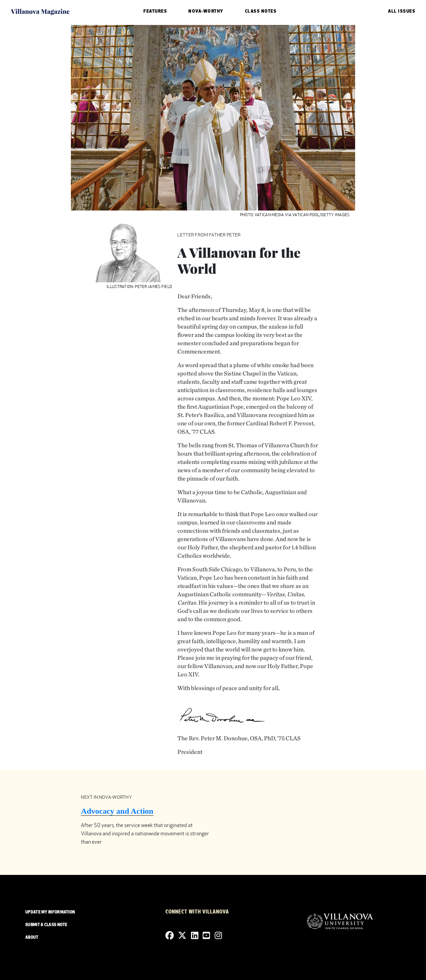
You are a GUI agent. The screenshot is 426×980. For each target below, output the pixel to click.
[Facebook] (170, 936)
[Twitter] (182, 936)
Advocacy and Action (117, 811)
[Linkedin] (195, 936)
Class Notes (261, 11)
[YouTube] (206, 936)
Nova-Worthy (206, 11)
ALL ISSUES (402, 11)
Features (155, 11)
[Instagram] (218, 936)
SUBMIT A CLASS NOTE (46, 925)
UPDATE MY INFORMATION (50, 912)
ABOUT (32, 938)
